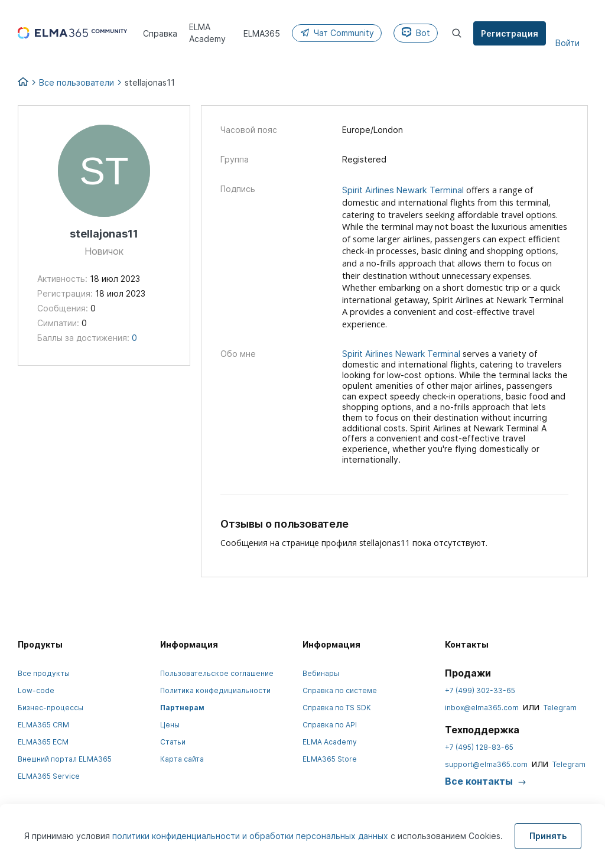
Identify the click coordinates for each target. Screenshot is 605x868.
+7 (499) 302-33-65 (480, 690)
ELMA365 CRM (43, 725)
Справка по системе (340, 690)
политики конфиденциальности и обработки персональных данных (251, 836)
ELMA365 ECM (43, 742)
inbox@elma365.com (482, 708)
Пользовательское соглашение (217, 673)
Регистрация (510, 33)
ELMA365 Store (330, 759)
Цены (170, 725)
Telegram (560, 708)
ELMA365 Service (49, 776)
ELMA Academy (330, 742)
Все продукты (44, 673)
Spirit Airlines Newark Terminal (403, 190)
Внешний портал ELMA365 (65, 759)
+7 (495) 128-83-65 (479, 747)
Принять (548, 836)
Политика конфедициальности (215, 690)
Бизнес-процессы (51, 708)
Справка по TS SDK (337, 708)
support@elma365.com (486, 764)
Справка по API (330, 725)
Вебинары (321, 673)
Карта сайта (182, 759)
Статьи (173, 742)
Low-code (36, 690)
